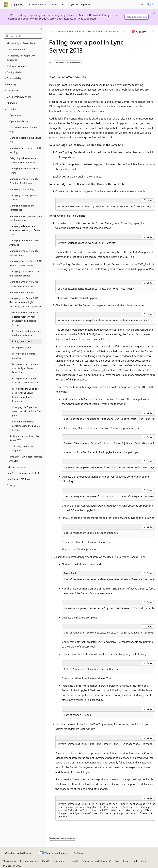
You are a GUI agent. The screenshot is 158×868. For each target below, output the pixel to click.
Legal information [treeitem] (16, 49)
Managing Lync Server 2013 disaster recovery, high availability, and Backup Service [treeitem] (26, 319)
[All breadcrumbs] (52, 32)
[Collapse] (41, 29)
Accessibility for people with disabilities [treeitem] (21, 58)
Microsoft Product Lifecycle (96, 15)
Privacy (72, 861)
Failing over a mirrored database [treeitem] (24, 356)
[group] (105, 207)
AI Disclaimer (9, 861)
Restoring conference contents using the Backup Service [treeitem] (26, 426)
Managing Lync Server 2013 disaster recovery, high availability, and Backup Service (90, 31)
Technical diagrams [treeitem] (17, 66)
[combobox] (23, 36)
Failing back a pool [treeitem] (22, 348)
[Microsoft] (6, 5)
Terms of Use (122, 861)
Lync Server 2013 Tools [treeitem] (18, 479)
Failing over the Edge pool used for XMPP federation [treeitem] (26, 380)
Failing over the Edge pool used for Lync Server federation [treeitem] (26, 368)
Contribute (59, 861)
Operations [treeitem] (15, 115)
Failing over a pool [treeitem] (22, 341)
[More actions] (152, 32)
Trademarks (138, 861)
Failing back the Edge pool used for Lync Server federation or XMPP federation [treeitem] (26, 395)
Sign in (150, 4)
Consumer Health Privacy (95, 861)
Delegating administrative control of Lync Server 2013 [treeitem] (24, 160)
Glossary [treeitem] (11, 485)
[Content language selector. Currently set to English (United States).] (18, 853)
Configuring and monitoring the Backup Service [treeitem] (27, 333)
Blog (45, 861)
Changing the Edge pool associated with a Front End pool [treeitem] (26, 411)
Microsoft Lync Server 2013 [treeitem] (21, 43)
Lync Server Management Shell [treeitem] (23, 473)
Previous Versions (29, 861)
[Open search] (142, 5)
